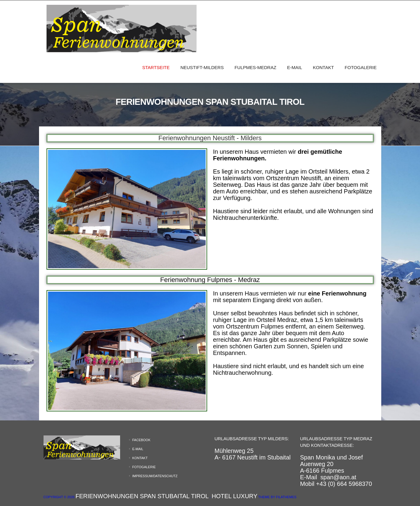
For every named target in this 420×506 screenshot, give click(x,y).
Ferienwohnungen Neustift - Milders (210, 138)
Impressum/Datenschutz (155, 476)
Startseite (156, 67)
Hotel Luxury (234, 496)
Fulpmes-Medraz (255, 67)
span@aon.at (338, 477)
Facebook (142, 440)
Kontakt (323, 67)
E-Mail (295, 67)
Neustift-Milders (202, 67)
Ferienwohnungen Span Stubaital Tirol (142, 496)
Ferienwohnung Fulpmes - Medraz (210, 280)
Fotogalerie (361, 67)
